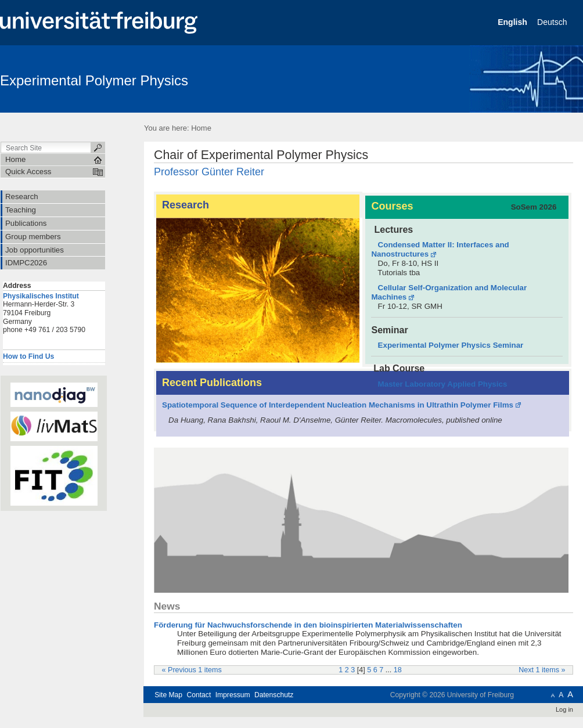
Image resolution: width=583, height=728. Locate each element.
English (513, 22)
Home (201, 128)
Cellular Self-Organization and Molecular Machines (449, 292)
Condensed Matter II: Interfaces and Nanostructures (440, 249)
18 (398, 670)
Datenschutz (274, 695)
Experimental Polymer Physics (94, 80)
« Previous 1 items (192, 670)
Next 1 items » (542, 670)
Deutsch (553, 22)
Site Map (168, 695)
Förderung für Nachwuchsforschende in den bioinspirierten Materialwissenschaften (308, 625)
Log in (564, 709)
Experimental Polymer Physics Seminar (451, 345)
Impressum (233, 695)
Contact (199, 695)
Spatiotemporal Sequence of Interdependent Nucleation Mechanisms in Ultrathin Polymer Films (338, 405)
